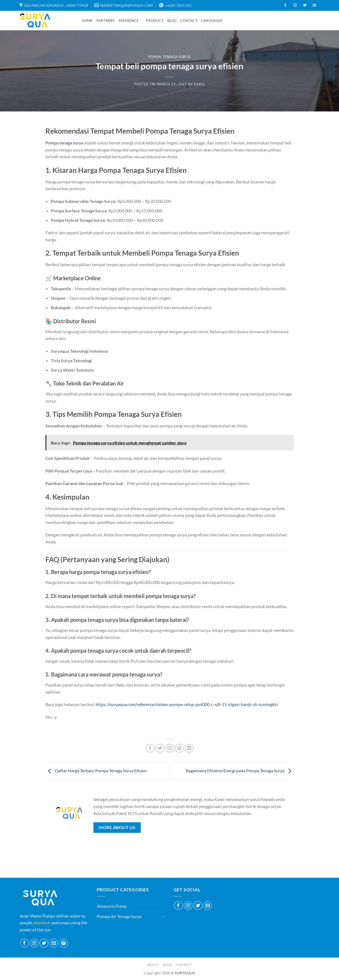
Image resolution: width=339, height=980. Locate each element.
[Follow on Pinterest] (64, 943)
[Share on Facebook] (150, 748)
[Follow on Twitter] (305, 5)
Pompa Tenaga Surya (170, 57)
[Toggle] (163, 916)
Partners (106, 21)
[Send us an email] (314, 5)
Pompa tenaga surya (64, 143)
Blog (172, 21)
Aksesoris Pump (112, 906)
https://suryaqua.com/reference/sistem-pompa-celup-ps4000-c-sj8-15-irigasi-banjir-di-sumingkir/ (187, 704)
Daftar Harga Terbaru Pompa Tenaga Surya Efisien (96, 771)
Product (155, 21)
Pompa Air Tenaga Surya (119, 916)
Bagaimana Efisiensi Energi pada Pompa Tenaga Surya (240, 771)
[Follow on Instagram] (295, 5)
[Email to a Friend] (170, 748)
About (153, 965)
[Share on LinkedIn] (189, 748)
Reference (130, 20)
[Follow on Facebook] (285, 5)
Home (87, 21)
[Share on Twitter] (160, 748)
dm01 (199, 84)
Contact (189, 21)
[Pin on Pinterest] (179, 748)
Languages (212, 21)
